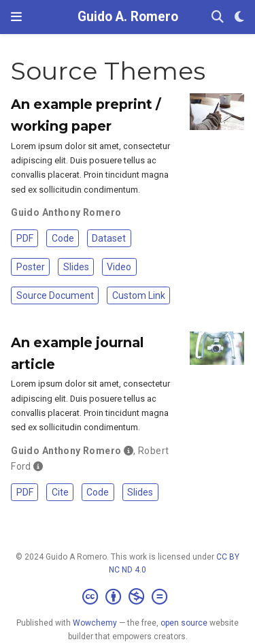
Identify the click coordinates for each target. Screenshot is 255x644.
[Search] (218, 17)
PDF (25, 238)
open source (184, 623)
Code (63, 238)
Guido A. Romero (128, 17)
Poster (31, 267)
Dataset (109, 238)
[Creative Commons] (128, 597)
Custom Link (139, 295)
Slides (76, 267)
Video (119, 267)
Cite (60, 492)
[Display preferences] (239, 17)
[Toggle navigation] (16, 17)
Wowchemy (95, 623)
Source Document (55, 295)
